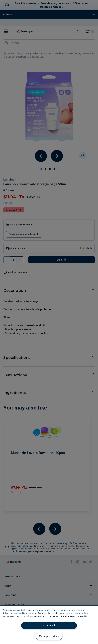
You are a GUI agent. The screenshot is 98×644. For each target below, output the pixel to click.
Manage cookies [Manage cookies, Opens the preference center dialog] (49, 636)
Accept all (49, 625)
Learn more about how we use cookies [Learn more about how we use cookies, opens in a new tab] (68, 616)
